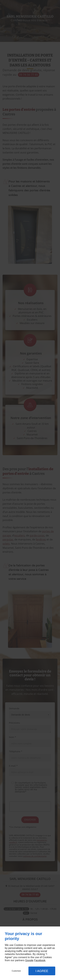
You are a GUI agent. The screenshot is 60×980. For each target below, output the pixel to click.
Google (29, 960)
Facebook (40, 960)
